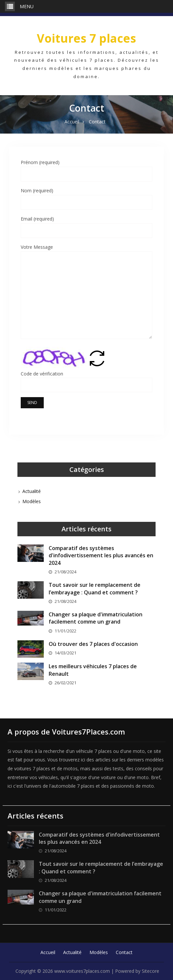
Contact (124, 952)
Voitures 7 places (86, 38)
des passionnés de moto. (128, 786)
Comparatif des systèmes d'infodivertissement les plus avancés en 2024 (101, 555)
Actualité (32, 491)
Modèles (32, 501)
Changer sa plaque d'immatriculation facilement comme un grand (96, 618)
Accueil (48, 952)
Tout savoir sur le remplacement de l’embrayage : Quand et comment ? (95, 588)
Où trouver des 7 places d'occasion (93, 644)
